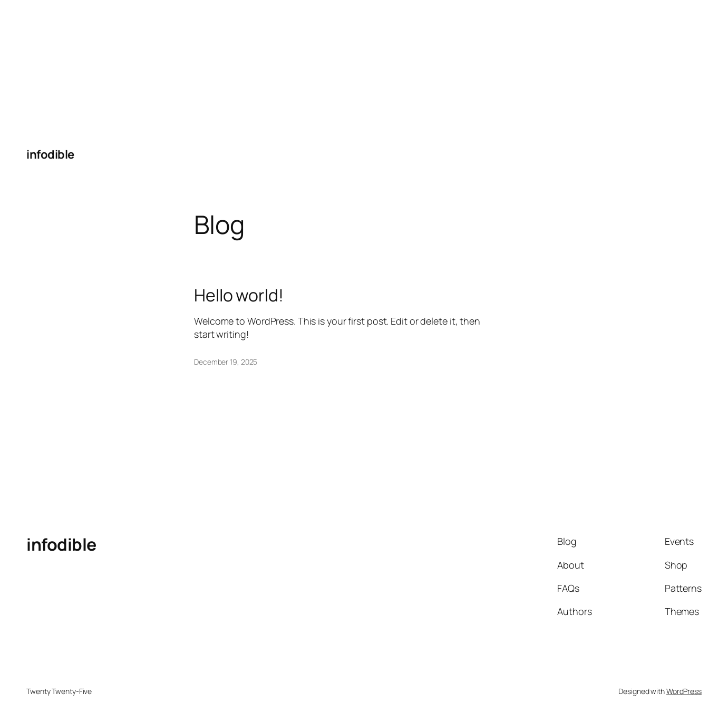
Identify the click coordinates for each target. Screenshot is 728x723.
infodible (50, 154)
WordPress (684, 691)
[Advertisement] (79, 66)
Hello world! (239, 295)
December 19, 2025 (226, 362)
